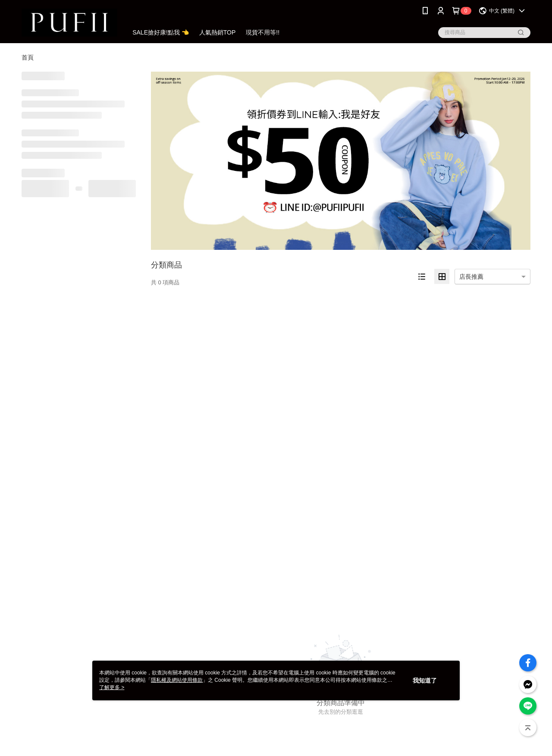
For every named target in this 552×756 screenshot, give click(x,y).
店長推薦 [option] (471, 277)
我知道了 (425, 680)
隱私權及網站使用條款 (177, 680)
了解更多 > (112, 687)
